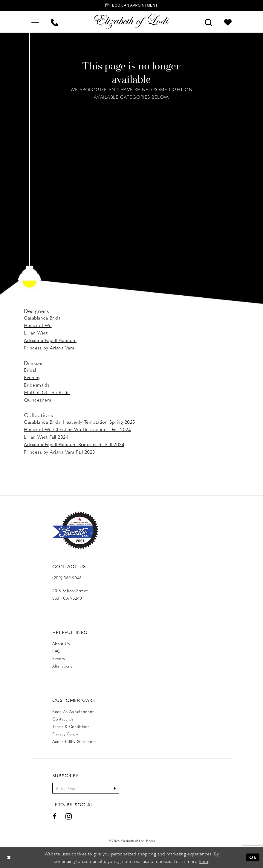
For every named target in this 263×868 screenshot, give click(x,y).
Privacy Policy (65, 734)
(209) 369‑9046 (67, 578)
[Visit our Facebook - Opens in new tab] (55, 816)
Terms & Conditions (71, 726)
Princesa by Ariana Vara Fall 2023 (59, 452)
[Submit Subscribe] (115, 788)
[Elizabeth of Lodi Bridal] (131, 22)
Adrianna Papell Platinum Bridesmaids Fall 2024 (74, 444)
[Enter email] (86, 788)
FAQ (56, 651)
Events (58, 658)
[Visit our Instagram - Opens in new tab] (69, 816)
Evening (32, 377)
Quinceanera (38, 400)
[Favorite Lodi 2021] (75, 530)
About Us (61, 643)
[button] (35, 22)
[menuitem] (35, 22)
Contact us (63, 719)
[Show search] (208, 22)
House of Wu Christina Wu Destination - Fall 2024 (77, 429)
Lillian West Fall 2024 (46, 437)
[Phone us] (55, 22)
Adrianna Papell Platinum (50, 340)
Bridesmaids (37, 385)
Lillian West (36, 333)
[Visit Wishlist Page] (228, 22)
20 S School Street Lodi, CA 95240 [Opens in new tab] (70, 594)
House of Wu (38, 325)
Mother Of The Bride (47, 392)
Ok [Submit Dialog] (253, 857)
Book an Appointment (73, 711)
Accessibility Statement (74, 741)
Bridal (30, 370)
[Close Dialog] (9, 857)
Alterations (62, 666)
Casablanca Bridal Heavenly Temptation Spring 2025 (79, 422)
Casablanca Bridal (43, 318)
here (203, 861)
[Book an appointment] (131, 5)
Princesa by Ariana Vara (49, 348)
